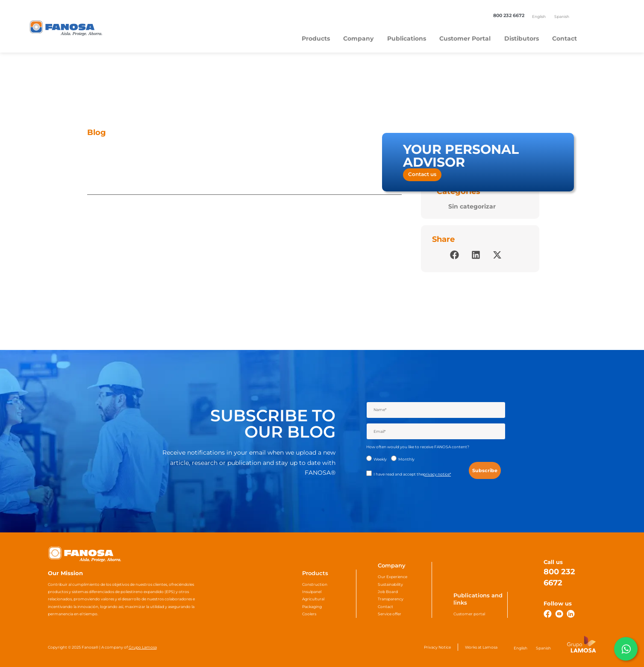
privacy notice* (437, 474)
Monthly (406, 459)
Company (358, 38)
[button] (454, 255)
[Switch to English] (539, 16)
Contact (565, 38)
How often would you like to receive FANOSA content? (418, 447)
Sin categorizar (472, 206)
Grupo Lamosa (143, 647)
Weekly (380, 459)
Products (316, 38)
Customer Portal (465, 38)
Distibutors (522, 38)
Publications (407, 38)
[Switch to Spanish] (562, 16)
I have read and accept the (412, 474)
